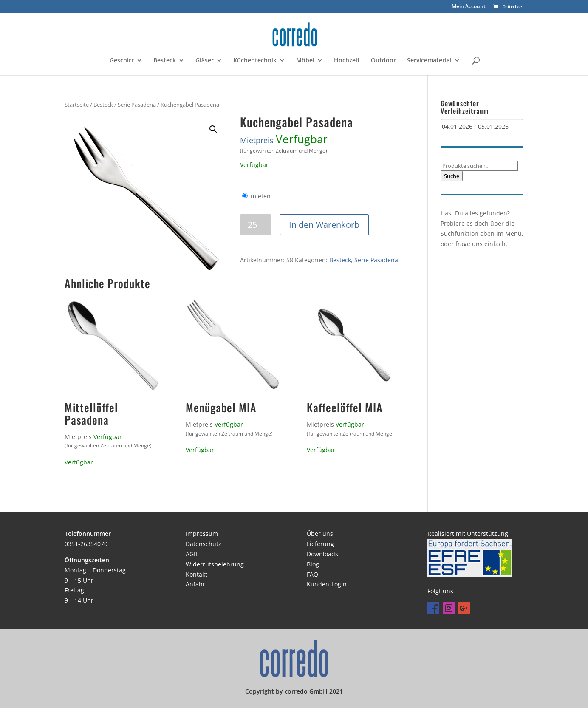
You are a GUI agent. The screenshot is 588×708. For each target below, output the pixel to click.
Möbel (305, 61)
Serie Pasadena (137, 105)
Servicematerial (429, 61)
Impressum (202, 534)
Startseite (77, 105)
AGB (192, 554)
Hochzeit (347, 61)
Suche (452, 176)
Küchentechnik (255, 61)
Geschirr (122, 61)
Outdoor (383, 61)
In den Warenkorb (324, 225)
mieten (261, 196)
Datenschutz (204, 544)
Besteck (165, 61)
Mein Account (469, 7)
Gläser (205, 61)
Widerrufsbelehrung (215, 564)
